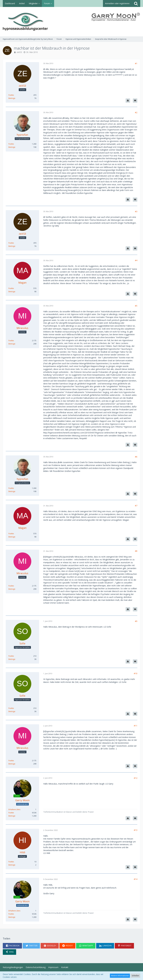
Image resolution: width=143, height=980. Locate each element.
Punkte (11, 95)
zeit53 (19, 52)
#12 (136, 778)
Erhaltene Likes (14, 809)
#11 (136, 726)
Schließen (135, 976)
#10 (136, 673)
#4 (136, 260)
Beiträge (12, 98)
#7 (136, 506)
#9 (136, 621)
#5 (136, 306)
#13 (136, 830)
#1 (136, 63)
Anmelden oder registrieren (117, 3)
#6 (136, 457)
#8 (136, 551)
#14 (136, 879)
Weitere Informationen (120, 976)
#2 (136, 112)
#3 (136, 211)
